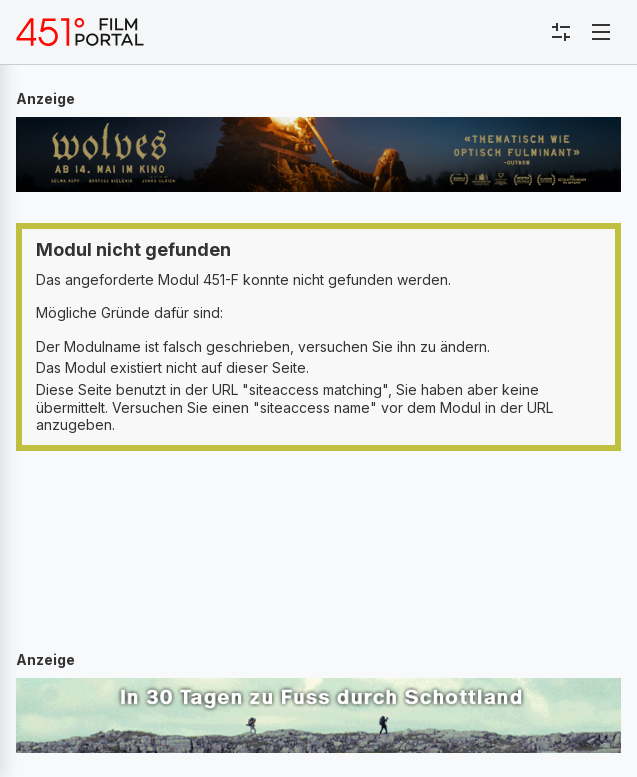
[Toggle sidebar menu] (561, 32)
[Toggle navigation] (601, 32)
